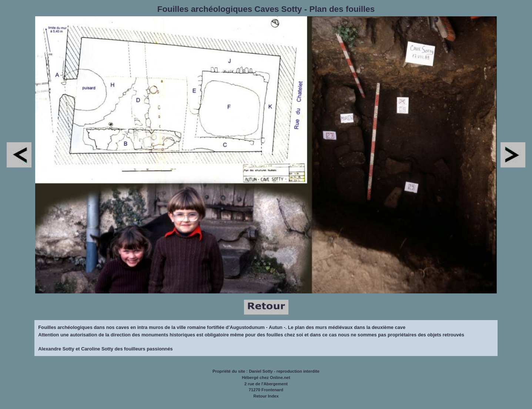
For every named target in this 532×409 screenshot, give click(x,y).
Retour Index (266, 396)
